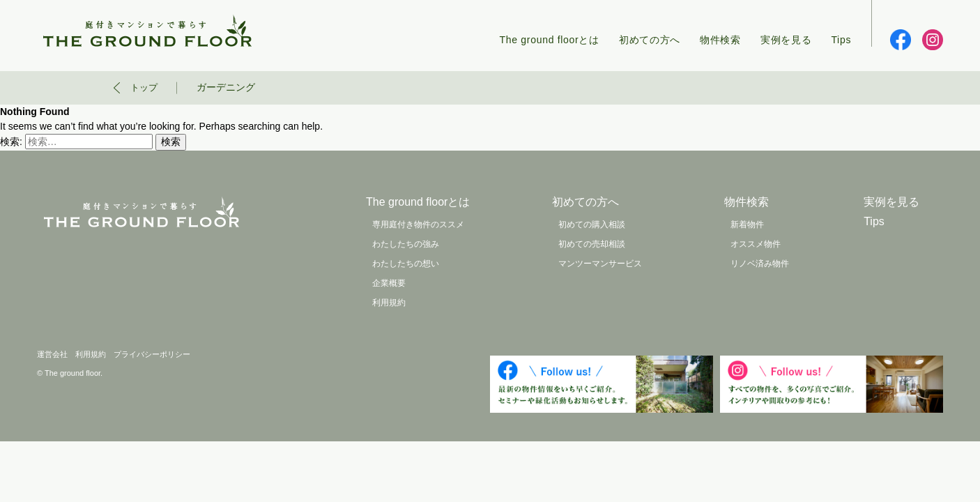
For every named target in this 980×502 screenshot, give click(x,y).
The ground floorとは (550, 40)
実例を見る (786, 40)
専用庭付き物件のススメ (418, 225)
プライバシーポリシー (152, 354)
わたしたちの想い (406, 264)
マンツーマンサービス (600, 264)
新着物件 (747, 225)
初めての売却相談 (592, 244)
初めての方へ (650, 40)
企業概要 (389, 283)
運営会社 (52, 354)
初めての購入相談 (592, 225)
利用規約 (389, 303)
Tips (841, 40)
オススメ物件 (756, 244)
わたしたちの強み (406, 244)
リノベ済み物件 (760, 264)
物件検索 (720, 40)
